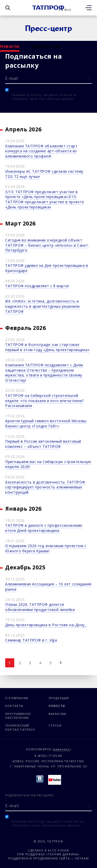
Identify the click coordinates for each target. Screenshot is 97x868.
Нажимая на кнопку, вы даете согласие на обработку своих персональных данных (44, 97)
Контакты (14, 706)
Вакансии (58, 714)
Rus (68, 10)
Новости (10, 46)
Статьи (55, 725)
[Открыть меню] (88, 8)
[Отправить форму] (88, 79)
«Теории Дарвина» (63, 854)
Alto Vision (58, 850)
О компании (17, 698)
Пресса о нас (46, 46)
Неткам (82, 858)
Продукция (59, 698)
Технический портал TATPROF (20, 727)
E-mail (12, 78)
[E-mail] (48, 78)
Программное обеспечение (18, 716)
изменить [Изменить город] (62, 749)
